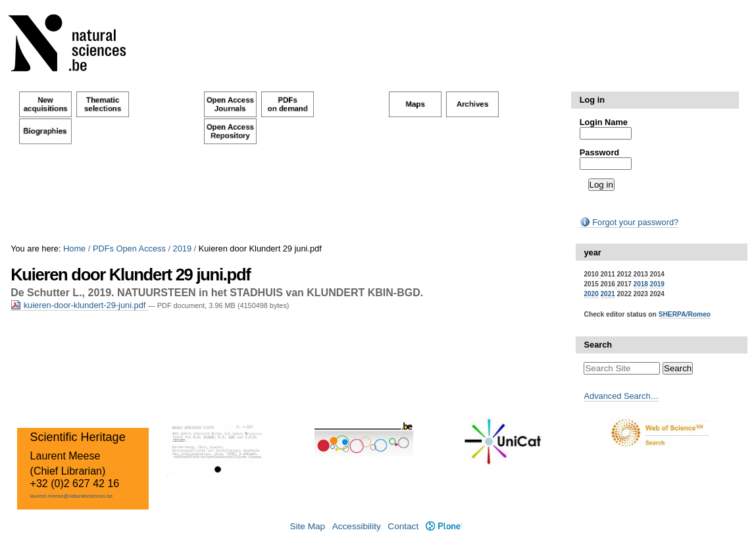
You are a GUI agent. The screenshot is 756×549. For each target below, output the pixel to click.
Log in (592, 100)
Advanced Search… (621, 396)
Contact (403, 526)
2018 (641, 284)
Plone (444, 526)
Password (599, 152)
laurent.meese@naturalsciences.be (72, 496)
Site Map (307, 526)
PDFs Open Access (129, 248)
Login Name (604, 122)
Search (598, 345)
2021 (608, 294)
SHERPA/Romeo (685, 314)
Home (74, 248)
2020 (591, 294)
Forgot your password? (629, 222)
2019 (182, 248)
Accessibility (357, 526)
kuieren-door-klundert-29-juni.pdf (79, 305)
